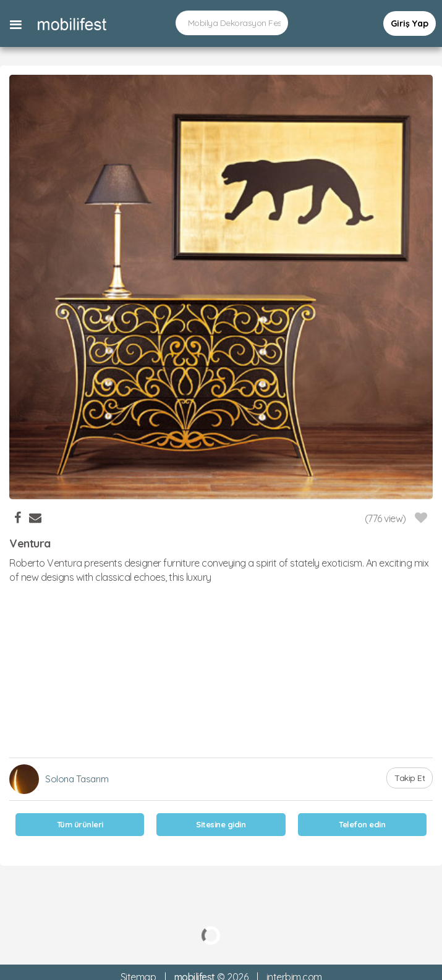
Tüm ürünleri (80, 824)
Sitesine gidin (221, 824)
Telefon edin (362, 824)
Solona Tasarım (77, 779)
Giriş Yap (410, 23)
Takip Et (410, 778)
